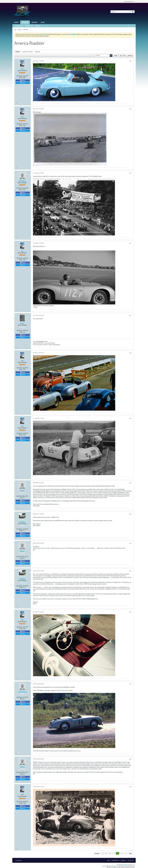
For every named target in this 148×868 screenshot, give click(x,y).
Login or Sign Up (129, 1)
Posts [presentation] (18, 52)
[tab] (18, 52)
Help (108, 860)
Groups (34, 22)
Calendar (38, 26)
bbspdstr (22, 522)
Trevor (22, 323)
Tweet (23, 83)
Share (23, 80)
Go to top (131, 860)
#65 (130, 316)
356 (22, 69)
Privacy (123, 860)
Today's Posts (19, 26)
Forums (25, 22)
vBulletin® (126, 865)
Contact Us (115, 860)
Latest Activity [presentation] (27, 52)
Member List (29, 26)
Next (130, 853)
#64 (130, 243)
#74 (130, 759)
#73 (130, 684)
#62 (130, 109)
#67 (130, 418)
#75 (130, 787)
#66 (130, 353)
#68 (130, 483)
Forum (20, 30)
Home (16, 22)
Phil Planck (22, 181)
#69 (130, 514)
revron (22, 491)
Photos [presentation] (37, 52)
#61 (130, 61)
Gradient (19, 860)
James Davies (22, 692)
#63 (130, 173)
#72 (130, 612)
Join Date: (19, 76)
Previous (97, 853)
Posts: (21, 78)
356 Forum (26, 30)
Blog (43, 22)
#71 (130, 571)
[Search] (121, 12)
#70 (130, 543)
